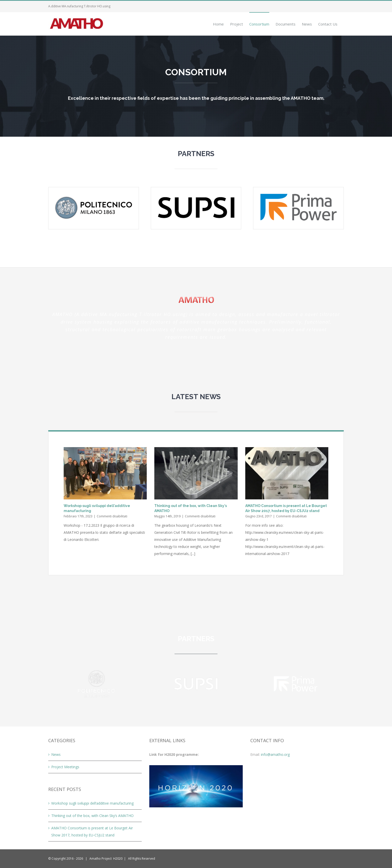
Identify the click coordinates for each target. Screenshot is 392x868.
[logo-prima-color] (298, 194)
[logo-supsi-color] (196, 194)
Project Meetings (65, 767)
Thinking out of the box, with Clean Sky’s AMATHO (92, 816)
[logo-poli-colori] (94, 194)
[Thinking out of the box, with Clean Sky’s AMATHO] (196, 473)
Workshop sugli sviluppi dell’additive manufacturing (92, 803)
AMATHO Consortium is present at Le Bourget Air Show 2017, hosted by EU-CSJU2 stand (92, 831)
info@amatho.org (275, 754)
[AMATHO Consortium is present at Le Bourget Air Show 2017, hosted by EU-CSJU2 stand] (287, 473)
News (56, 754)
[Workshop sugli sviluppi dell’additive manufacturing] (105, 473)
